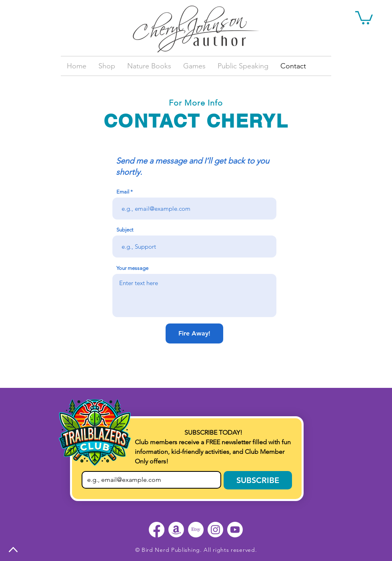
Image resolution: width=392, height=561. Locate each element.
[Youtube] (235, 530)
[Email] (149, 480)
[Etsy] (196, 530)
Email (123, 192)
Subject (125, 230)
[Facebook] (157, 530)
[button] (364, 17)
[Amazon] (176, 530)
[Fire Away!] (194, 333)
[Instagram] (215, 530)
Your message (132, 268)
